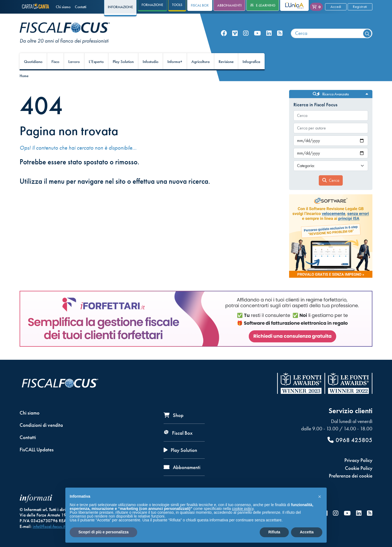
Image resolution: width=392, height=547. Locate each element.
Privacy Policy (358, 460)
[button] (320, 496)
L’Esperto (96, 62)
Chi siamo (63, 7)
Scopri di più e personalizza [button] (103, 532)
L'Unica (290, 5)
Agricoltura (200, 62)
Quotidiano (33, 62)
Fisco (55, 62)
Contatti (81, 7)
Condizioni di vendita (41, 425)
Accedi (336, 7)
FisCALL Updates (37, 450)
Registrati (360, 7)
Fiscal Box (200, 5)
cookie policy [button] (243, 509)
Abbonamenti (229, 5)
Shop (174, 415)
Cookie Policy (359, 468)
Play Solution (123, 62)
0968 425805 (350, 440)
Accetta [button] (307, 532)
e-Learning (263, 5)
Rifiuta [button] (274, 532)
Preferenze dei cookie (351, 476)
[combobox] (332, 33)
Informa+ (175, 62)
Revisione (226, 62)
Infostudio (151, 62)
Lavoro (74, 62)
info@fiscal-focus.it (49, 526)
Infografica (251, 62)
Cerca (331, 180)
